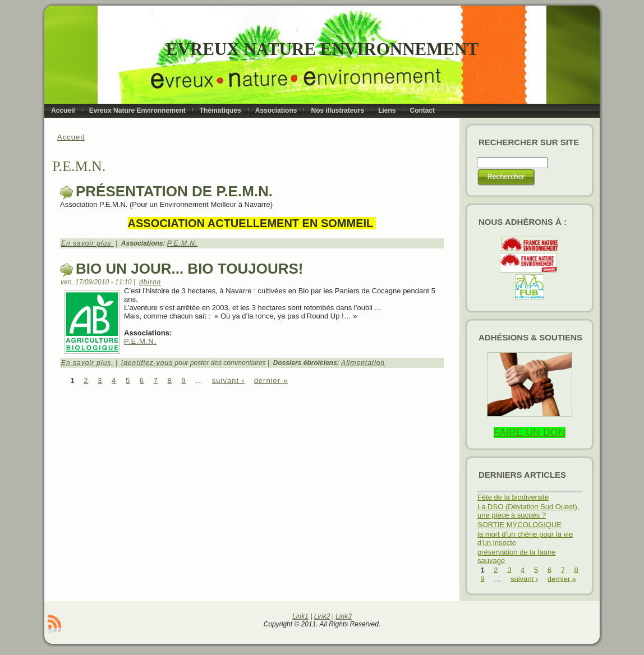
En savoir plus (88, 243)
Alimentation (363, 363)
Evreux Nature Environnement (322, 49)
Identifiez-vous (147, 363)
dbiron (150, 282)
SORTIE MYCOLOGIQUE (519, 525)
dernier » (271, 380)
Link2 (322, 616)
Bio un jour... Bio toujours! (189, 269)
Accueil (71, 137)
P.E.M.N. (182, 243)
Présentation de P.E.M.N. (174, 191)
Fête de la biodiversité (513, 497)
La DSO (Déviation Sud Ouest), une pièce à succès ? (528, 511)
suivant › (228, 380)
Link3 (344, 616)
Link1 (300, 616)
